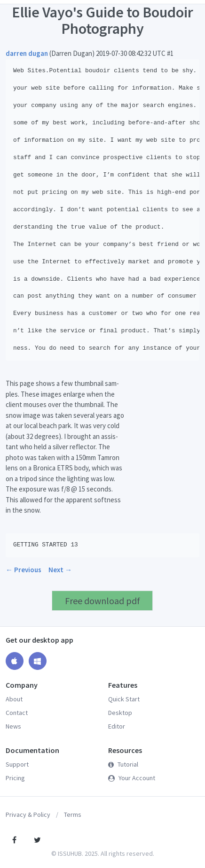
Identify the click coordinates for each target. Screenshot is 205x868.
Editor (117, 726)
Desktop (120, 713)
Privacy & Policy (28, 814)
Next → (60, 570)
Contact (17, 713)
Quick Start (124, 699)
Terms (73, 814)
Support (17, 764)
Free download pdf (102, 601)
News (13, 726)
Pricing (15, 778)
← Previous (24, 570)
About (14, 699)
